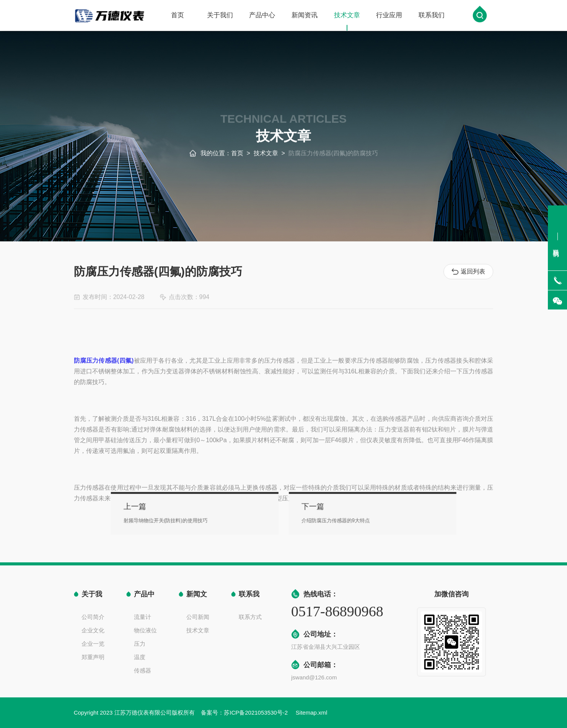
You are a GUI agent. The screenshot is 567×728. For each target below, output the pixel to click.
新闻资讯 (305, 16)
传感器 (143, 670)
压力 (140, 644)
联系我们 (432, 16)
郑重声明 (93, 657)
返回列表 (469, 272)
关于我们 (220, 16)
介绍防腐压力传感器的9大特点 (325, 519)
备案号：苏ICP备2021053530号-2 (245, 713)
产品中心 (262, 16)
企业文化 (93, 630)
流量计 (143, 617)
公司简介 (93, 617)
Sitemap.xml (312, 713)
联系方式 (250, 617)
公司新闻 (198, 617)
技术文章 (347, 22)
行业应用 (389, 16)
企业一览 (93, 644)
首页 (178, 16)
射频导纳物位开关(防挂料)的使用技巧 (189, 519)
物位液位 (145, 630)
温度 (140, 657)
